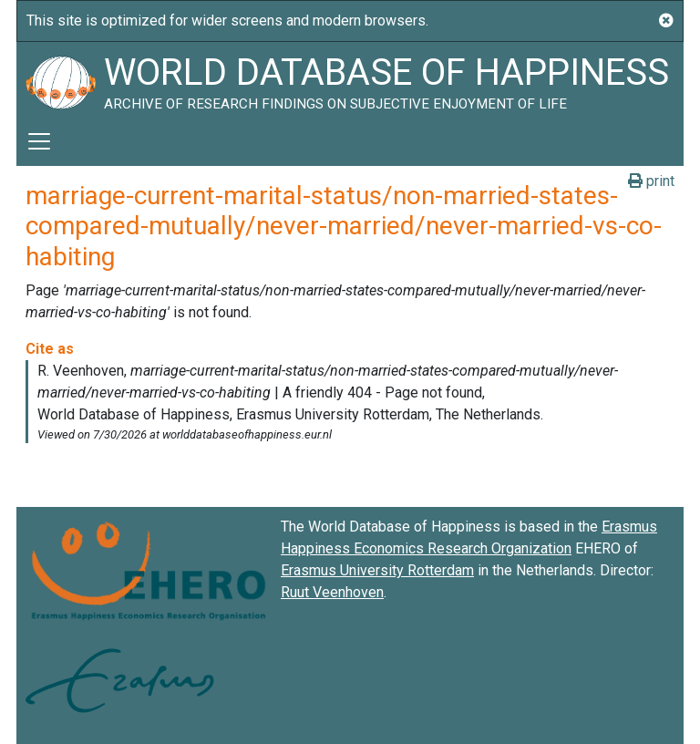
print (651, 181)
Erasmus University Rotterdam (377, 570)
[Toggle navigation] (39, 141)
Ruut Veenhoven (332, 592)
